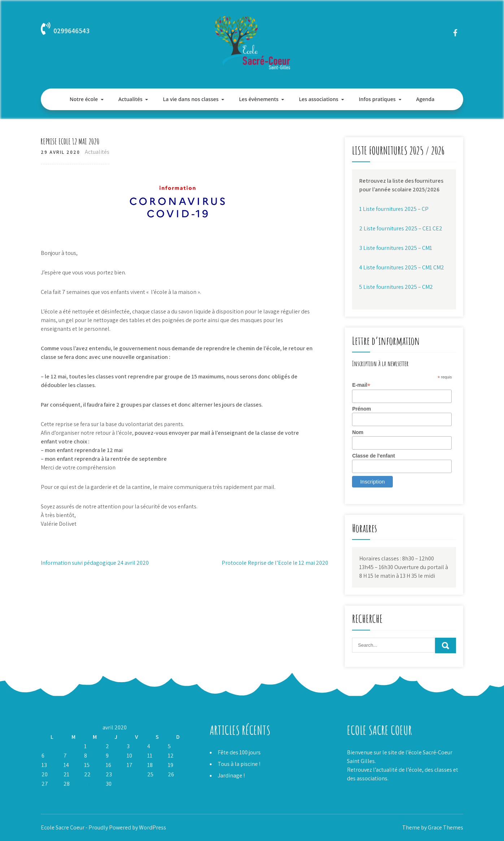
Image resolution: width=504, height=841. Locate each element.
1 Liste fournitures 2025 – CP (394, 209)
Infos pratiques (377, 99)
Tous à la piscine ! (239, 764)
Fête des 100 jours (239, 752)
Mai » (63, 793)
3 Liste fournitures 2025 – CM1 (396, 248)
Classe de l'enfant (373, 456)
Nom (358, 432)
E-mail (361, 385)
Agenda (425, 99)
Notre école (84, 99)
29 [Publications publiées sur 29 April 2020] (87, 784)
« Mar (47, 793)
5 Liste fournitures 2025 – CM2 (396, 287)
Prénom (361, 409)
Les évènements (259, 99)
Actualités (131, 99)
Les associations (319, 99)
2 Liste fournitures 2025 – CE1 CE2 (401, 228)
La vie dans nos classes (191, 99)
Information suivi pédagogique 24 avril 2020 (95, 563)
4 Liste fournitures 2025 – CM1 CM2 (402, 267)
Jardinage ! (231, 775)
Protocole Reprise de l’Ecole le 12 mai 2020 (275, 563)
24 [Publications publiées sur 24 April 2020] (130, 774)
